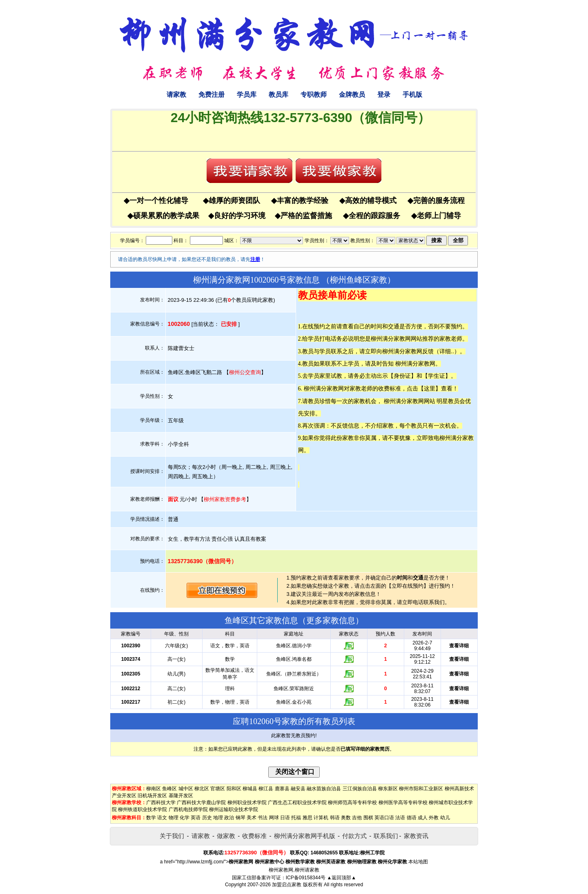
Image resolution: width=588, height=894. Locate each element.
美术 (252, 818)
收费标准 (254, 836)
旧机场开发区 (152, 796)
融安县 (298, 789)
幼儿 (445, 818)
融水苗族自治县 (324, 789)
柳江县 (266, 789)
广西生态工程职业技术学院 (297, 803)
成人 (423, 818)
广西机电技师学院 (188, 809)
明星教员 (448, 401)
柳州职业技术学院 (247, 803)
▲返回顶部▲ (341, 878)
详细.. (447, 351)
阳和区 (234, 789)
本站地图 (418, 862)
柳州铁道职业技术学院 (143, 809)
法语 (400, 818)
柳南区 (154, 789)
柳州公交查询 (245, 372)
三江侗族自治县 (360, 789)
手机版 (412, 95)
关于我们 (172, 836)
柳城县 (250, 789)
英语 (196, 818)
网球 (274, 818)
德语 (412, 818)
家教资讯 (416, 836)
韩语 (335, 818)
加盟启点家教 (287, 885)
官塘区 (218, 789)
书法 (263, 818)
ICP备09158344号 (306, 878)
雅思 (307, 818)
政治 (229, 818)
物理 (174, 818)
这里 (430, 388)
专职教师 (314, 95)
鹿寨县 (282, 789)
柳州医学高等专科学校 (403, 803)
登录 (384, 95)
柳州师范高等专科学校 (352, 803)
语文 (162, 818)
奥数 (346, 818)
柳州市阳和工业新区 (421, 789)
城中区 (186, 789)
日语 (285, 818)
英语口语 (384, 818)
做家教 (226, 836)
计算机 (321, 818)
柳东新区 (388, 789)
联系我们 (386, 836)
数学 (151, 818)
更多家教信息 (331, 620)
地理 (218, 818)
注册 (255, 259)
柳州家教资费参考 (225, 499)
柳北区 (202, 789)
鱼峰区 (169, 789)
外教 (434, 818)
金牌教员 (352, 95)
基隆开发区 (181, 796)
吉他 (357, 818)
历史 (207, 818)
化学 (185, 818)
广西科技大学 (161, 803)
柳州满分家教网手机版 (305, 836)
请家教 (176, 95)
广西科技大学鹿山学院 (201, 803)
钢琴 (241, 818)
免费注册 (212, 95)
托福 (296, 818)
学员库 (247, 95)
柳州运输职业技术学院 (234, 809)
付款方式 (354, 836)
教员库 (278, 95)
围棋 (368, 818)
